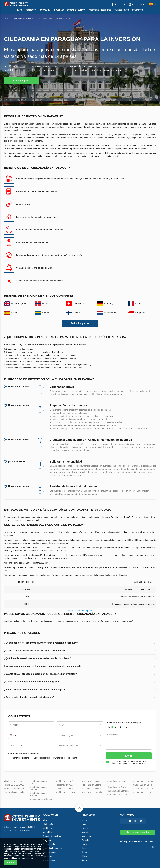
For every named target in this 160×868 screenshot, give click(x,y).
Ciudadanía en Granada (118, 791)
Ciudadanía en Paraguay (144, 792)
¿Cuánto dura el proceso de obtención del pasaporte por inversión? (40, 674)
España (85, 848)
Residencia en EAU (64, 789)
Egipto (84, 860)
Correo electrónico (40, 758)
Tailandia (85, 840)
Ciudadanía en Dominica (118, 787)
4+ (131, 727)
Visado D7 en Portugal (14, 789)
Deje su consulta (138, 832)
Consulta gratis (21, 81)
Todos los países (80, 323)
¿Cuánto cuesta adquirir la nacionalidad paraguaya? (32, 682)
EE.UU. (85, 856)
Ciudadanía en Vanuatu (118, 795)
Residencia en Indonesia (92, 789)
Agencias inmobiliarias (53, 836)
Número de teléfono (19, 758)
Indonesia (86, 844)
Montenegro (87, 836)
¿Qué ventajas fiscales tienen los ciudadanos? (29, 697)
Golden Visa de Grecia (14, 792)
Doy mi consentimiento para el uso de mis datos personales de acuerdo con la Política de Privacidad (130, 763)
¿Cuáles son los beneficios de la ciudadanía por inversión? (36, 651)
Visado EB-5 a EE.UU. (14, 785)
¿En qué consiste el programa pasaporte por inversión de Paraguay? (41, 643)
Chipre (84, 852)
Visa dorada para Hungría (41, 799)
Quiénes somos (50, 852)
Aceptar (11, 863)
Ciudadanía (48, 824)
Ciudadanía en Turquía (143, 781)
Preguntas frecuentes (52, 848)
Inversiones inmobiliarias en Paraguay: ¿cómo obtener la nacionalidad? (43, 666)
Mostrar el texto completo (80, 611)
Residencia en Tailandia (92, 792)
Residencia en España (91, 785)
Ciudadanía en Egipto (143, 785)
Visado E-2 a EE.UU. (13, 781)
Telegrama (71, 758)
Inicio (45, 820)
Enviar (129, 756)
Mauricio (85, 832)
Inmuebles (47, 832)
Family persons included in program (124, 723)
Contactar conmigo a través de (24, 754)
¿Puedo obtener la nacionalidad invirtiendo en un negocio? (36, 689)
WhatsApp (57, 758)
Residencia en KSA (64, 785)
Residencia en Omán (65, 781)
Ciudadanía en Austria (143, 789)
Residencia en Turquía (66, 792)
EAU (84, 824)
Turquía (85, 828)
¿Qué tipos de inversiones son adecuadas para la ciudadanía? (37, 658)
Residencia (48, 828)
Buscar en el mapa (51, 844)
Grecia (84, 820)
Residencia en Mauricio (92, 781)
